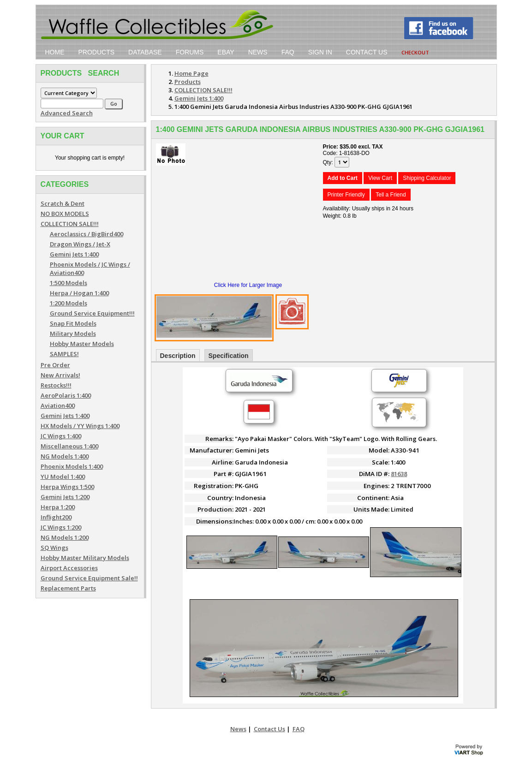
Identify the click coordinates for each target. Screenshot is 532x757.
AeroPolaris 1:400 (66, 395)
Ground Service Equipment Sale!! (89, 578)
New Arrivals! (60, 375)
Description (178, 356)
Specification (229, 356)
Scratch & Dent (63, 203)
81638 (399, 474)
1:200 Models (69, 303)
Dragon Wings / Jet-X (80, 244)
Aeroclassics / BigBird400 (87, 234)
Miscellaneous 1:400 (69, 446)
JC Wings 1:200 (61, 527)
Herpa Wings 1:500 (67, 487)
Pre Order (55, 365)
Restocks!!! (56, 385)
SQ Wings (54, 548)
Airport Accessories (69, 568)
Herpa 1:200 (58, 507)
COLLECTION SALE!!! (70, 224)
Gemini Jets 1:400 (74, 254)
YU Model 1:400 (63, 477)
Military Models (73, 334)
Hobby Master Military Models (85, 558)
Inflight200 (56, 517)
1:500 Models (69, 283)
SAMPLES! (64, 354)
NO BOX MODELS (65, 214)
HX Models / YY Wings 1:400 (80, 426)
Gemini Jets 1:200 (65, 497)
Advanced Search (67, 113)
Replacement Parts (68, 588)
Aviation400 (58, 405)
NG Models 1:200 (65, 537)
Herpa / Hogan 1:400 (79, 293)
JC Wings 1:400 (61, 436)
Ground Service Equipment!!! (92, 313)
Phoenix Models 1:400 (72, 466)
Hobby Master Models (82, 344)
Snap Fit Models (73, 323)
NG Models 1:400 (65, 456)
